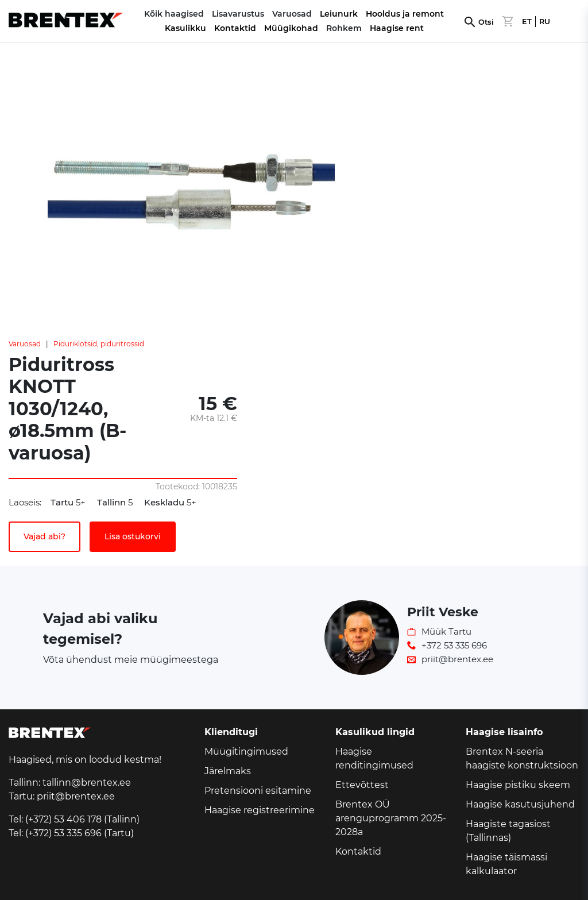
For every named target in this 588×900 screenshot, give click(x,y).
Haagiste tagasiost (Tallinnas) (508, 831)
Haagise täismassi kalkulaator (506, 864)
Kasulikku (185, 28)
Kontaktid (235, 28)
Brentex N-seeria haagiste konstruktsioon (522, 758)
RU (545, 22)
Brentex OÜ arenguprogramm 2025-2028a (391, 818)
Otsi (486, 22)
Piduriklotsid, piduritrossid (99, 344)
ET (527, 22)
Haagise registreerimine (260, 810)
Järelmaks (228, 771)
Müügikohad (291, 28)
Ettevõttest (362, 785)
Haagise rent (397, 28)
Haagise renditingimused (374, 758)
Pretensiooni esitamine (258, 791)
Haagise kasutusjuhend (520, 804)
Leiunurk (339, 14)
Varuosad (25, 344)
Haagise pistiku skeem (518, 785)
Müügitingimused (246, 752)
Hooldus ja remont (405, 14)
